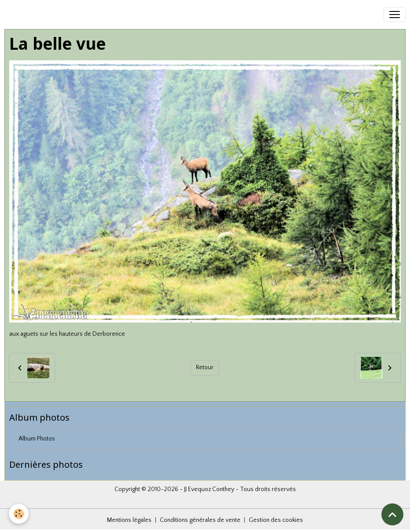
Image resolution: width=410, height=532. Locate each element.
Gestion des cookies (276, 520)
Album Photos (37, 439)
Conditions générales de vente (200, 520)
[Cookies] (19, 514)
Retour (205, 367)
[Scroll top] (392, 514)
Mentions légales (129, 520)
